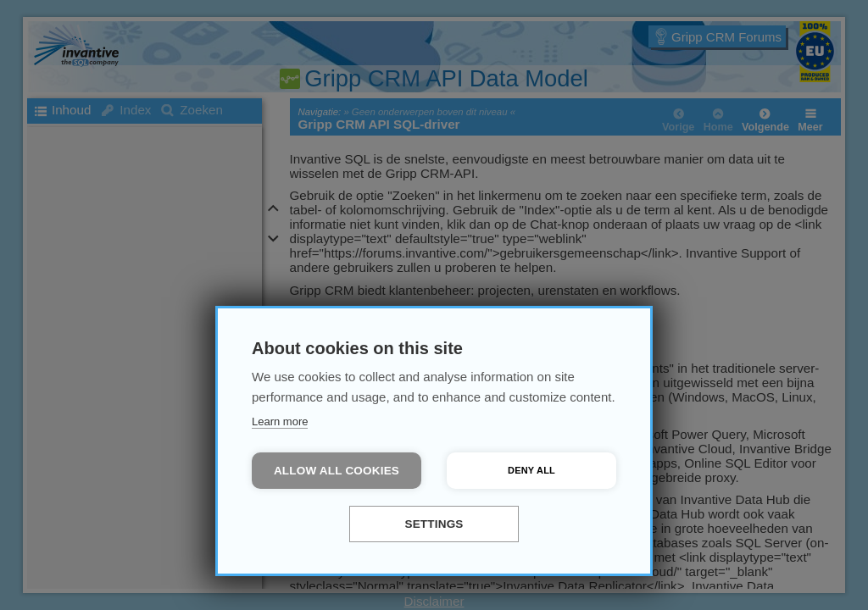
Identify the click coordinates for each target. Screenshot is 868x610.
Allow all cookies (337, 471)
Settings (434, 524)
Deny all (531, 470)
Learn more (280, 421)
